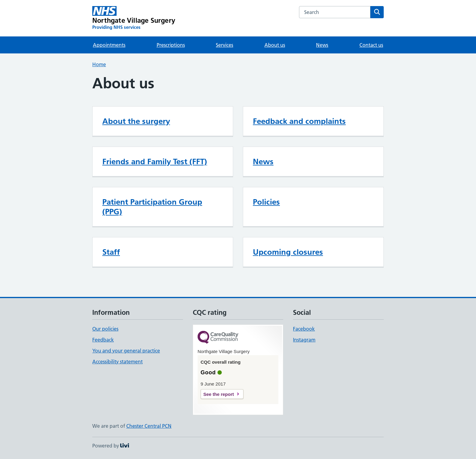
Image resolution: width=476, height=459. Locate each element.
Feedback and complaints (299, 121)
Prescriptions (171, 45)
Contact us (371, 45)
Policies (266, 202)
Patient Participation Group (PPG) (152, 207)
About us (275, 45)
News (322, 45)
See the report (219, 394)
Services (224, 45)
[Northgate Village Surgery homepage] (134, 18)
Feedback (103, 340)
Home (99, 64)
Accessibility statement (117, 362)
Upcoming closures (288, 252)
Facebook (304, 329)
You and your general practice (126, 351)
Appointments (109, 45)
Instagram (304, 340)
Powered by (111, 446)
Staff (111, 252)
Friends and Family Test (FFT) (155, 161)
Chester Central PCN (149, 426)
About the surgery (136, 121)
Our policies (105, 329)
